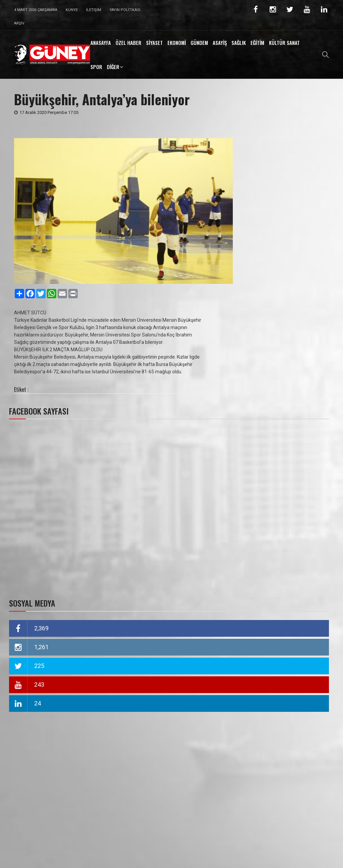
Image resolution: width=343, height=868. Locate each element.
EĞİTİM (257, 43)
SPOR (96, 67)
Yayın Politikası (125, 10)
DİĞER (113, 67)
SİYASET (154, 43)
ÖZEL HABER (128, 43)
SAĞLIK (239, 43)
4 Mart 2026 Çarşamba (36, 10)
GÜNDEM (199, 43)
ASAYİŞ (220, 43)
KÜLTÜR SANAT (284, 43)
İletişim (94, 10)
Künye (72, 10)
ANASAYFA (101, 43)
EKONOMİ (177, 43)
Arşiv (19, 23)
